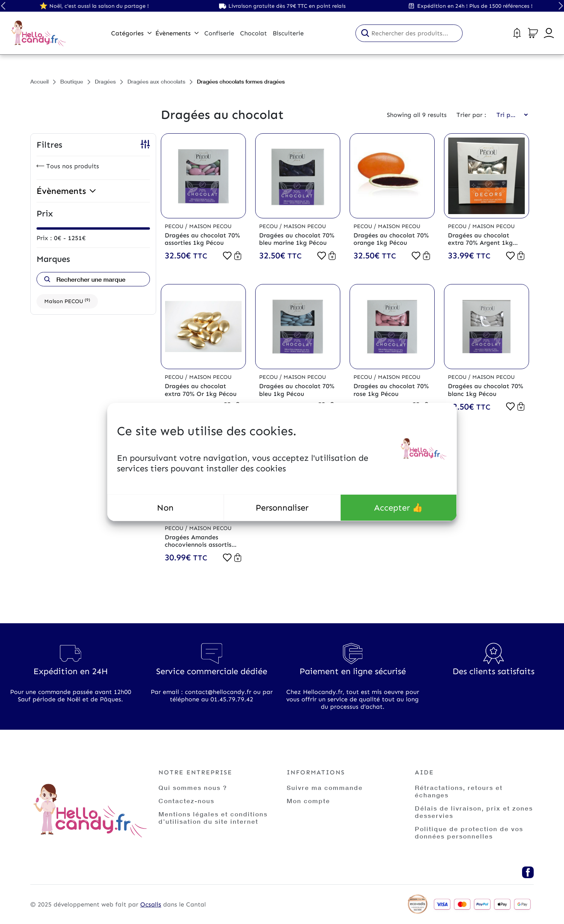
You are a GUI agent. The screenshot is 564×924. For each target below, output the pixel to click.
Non (165, 508)
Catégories (131, 33)
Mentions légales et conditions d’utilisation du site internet (213, 818)
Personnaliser (282, 508)
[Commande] (510, 115)
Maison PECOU (67, 301)
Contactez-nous (186, 801)
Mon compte (308, 801)
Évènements (177, 33)
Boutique (72, 81)
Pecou (175, 226)
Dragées (105, 81)
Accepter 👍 (398, 508)
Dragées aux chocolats (156, 81)
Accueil (39, 81)
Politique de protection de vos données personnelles (469, 832)
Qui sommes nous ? (193, 787)
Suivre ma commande (325, 787)
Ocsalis (151, 904)
